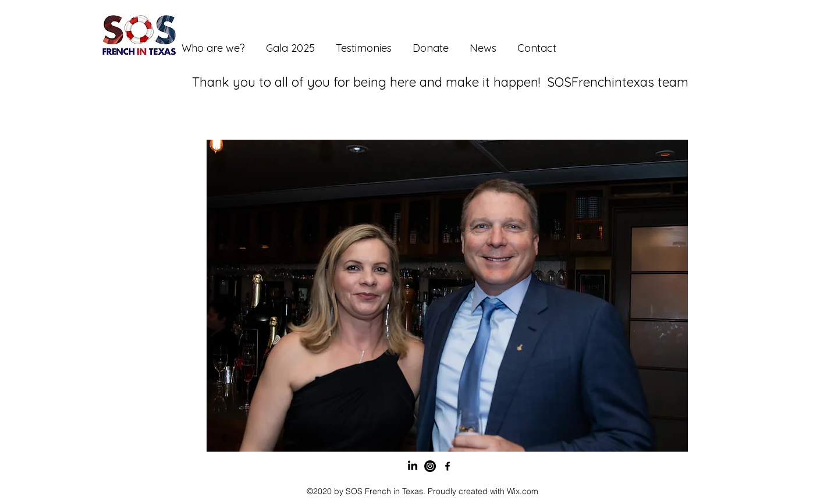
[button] (447, 296)
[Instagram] (430, 466)
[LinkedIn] (413, 466)
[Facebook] (448, 466)
